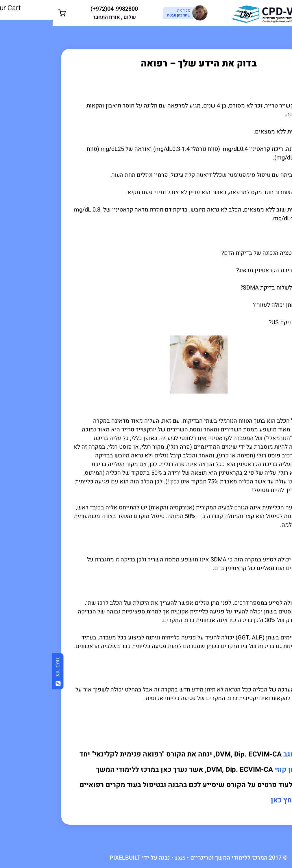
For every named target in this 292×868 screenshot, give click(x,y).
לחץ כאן (231, 800)
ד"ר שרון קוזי (242, 770)
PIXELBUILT (72, 858)
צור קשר (5, 671)
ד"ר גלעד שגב (251, 754)
